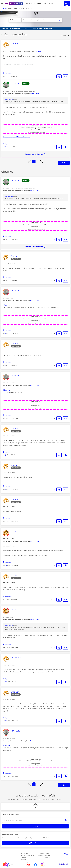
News (39, 3)
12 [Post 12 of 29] (6, 647)
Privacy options (25, 854)
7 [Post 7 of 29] (6, 455)
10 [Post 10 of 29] (6, 565)
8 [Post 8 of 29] (6, 489)
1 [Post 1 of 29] (6, 76)
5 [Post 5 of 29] (6, 365)
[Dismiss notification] (38, 8)
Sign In (67, 3)
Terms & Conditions (45, 854)
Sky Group (24, 859)
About (51, 3)
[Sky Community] (14, 3)
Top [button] (67, 854)
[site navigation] (2, 3)
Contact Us (47, 857)
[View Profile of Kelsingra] (38, 51)
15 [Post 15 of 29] (6, 776)
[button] (67, 43)
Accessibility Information (43, 856)
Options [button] (64, 35)
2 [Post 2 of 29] (6, 147)
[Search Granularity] (15, 20)
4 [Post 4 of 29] (6, 333)
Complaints (24, 857)
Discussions (30, 3)
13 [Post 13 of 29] (6, 682)
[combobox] (40, 20)
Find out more (35, 94)
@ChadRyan (9, 100)
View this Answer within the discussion (16, 137)
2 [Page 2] (37, 162)
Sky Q (36, 13)
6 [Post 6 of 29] (6, 418)
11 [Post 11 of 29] (6, 600)
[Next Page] (41, 162)
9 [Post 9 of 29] (6, 521)
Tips (45, 3)
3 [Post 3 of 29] (6, 280)
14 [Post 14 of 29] (6, 721)
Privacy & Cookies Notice (27, 856)
